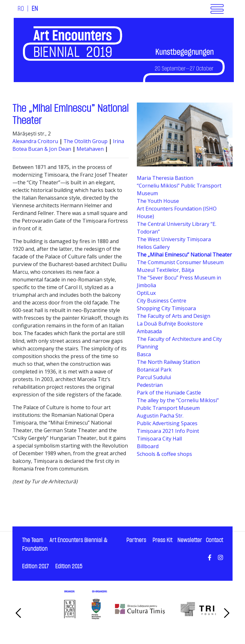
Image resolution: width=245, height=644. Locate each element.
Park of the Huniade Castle (169, 393)
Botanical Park (154, 370)
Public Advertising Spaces (167, 423)
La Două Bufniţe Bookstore (170, 324)
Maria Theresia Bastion (165, 178)
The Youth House (158, 201)
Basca (144, 354)
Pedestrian (150, 385)
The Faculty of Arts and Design (174, 316)
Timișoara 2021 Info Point (168, 431)
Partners (136, 540)
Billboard (148, 446)
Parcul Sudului (154, 377)
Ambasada (149, 331)
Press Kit (162, 540)
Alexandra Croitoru (35, 141)
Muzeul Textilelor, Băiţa (165, 270)
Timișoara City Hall (159, 439)
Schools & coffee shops (164, 454)
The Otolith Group (85, 141)
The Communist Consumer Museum (180, 262)
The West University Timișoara (174, 239)
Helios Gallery (153, 247)
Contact (214, 540)
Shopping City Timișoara (166, 308)
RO (21, 9)
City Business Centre (162, 301)
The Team (33, 540)
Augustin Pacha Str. (160, 416)
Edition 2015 (69, 567)
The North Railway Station (168, 362)
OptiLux (146, 293)
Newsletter (190, 540)
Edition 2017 (35, 567)
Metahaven (91, 149)
